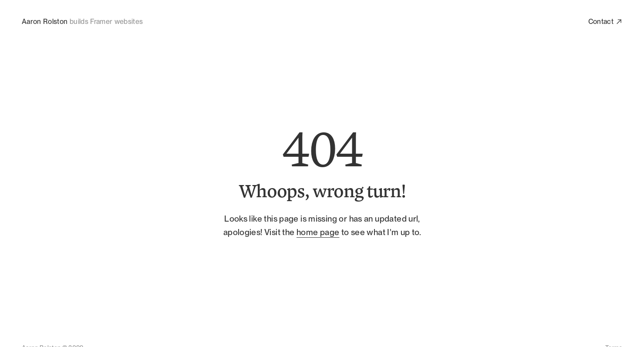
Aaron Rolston (45, 22)
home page (317, 232)
